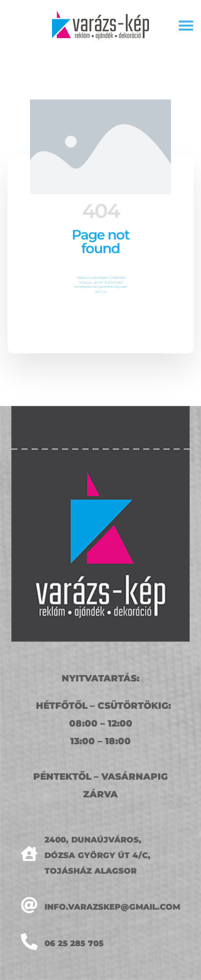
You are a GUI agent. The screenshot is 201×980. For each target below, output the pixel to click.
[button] (186, 25)
